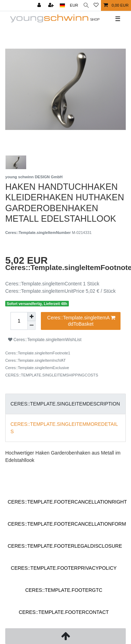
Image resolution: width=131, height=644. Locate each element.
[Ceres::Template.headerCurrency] (74, 5)
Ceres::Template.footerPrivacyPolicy (64, 568)
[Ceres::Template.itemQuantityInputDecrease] (31, 326)
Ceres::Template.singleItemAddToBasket (81, 321)
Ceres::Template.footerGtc (64, 590)
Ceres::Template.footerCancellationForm (67, 524)
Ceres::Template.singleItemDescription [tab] (65, 404)
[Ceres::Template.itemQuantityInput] (19, 321)
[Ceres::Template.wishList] (96, 5)
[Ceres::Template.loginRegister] (52, 5)
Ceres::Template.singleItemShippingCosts (52, 375)
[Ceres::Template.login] (40, 5)
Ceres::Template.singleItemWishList (45, 340)
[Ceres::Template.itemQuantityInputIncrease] (31, 317)
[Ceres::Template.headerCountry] (62, 5)
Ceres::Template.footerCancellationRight (67, 502)
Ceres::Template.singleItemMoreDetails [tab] (64, 428)
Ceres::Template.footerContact (64, 612)
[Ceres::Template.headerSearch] (86, 5)
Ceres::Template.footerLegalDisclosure (65, 546)
